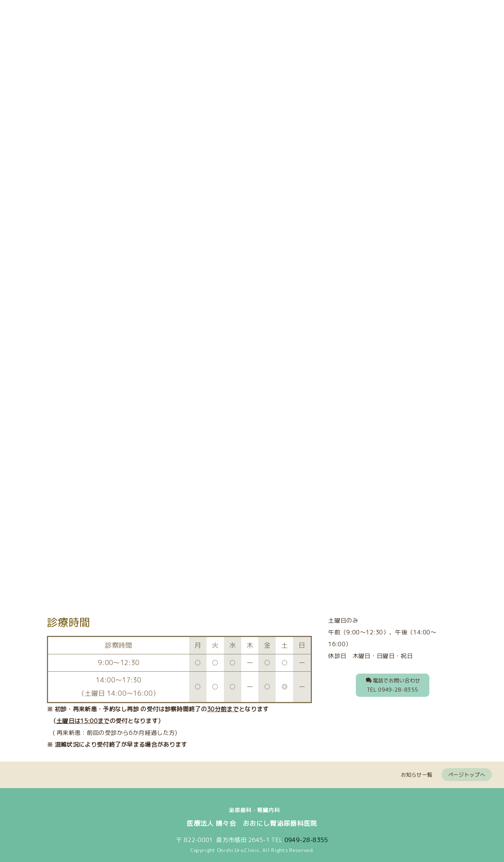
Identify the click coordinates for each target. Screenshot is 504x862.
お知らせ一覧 (417, 771)
